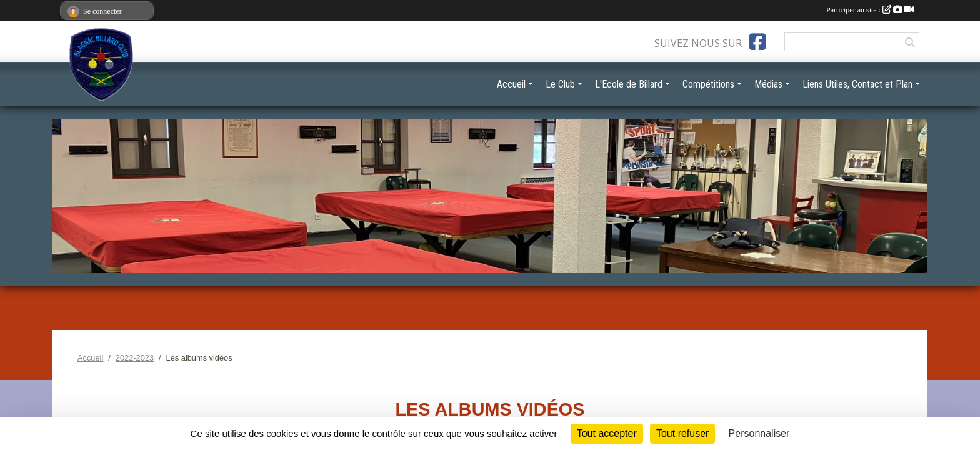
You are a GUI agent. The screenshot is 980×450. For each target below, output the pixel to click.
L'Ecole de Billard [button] (629, 84)
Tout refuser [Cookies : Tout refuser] (682, 433)
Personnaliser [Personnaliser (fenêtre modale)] (759, 433)
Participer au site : (870, 10)
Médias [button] (768, 84)
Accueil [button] (511, 84)
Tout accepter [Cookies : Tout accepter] (607, 433)
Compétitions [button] (708, 84)
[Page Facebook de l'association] (757, 42)
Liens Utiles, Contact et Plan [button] (857, 84)
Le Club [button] (560, 84)
